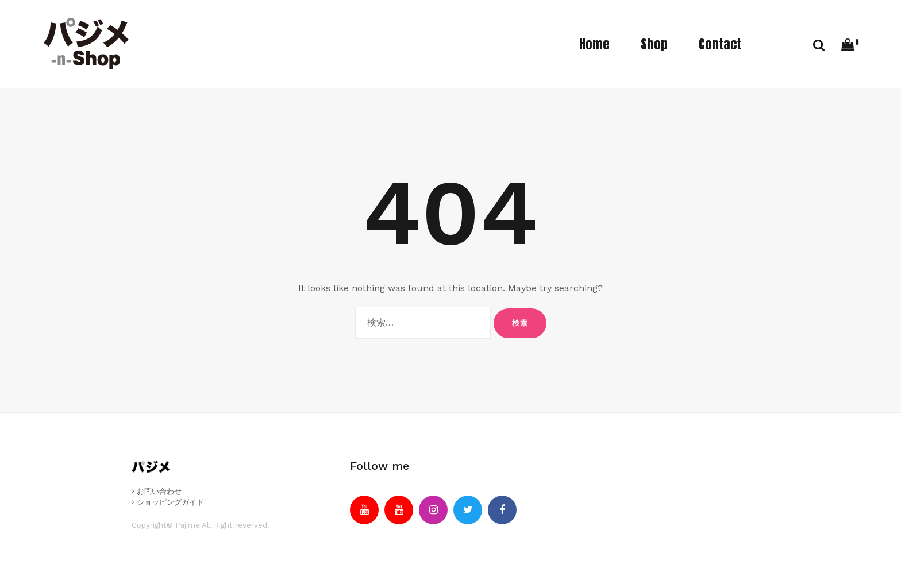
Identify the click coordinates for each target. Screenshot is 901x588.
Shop (654, 44)
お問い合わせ (157, 491)
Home (594, 44)
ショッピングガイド (168, 502)
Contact (720, 44)
